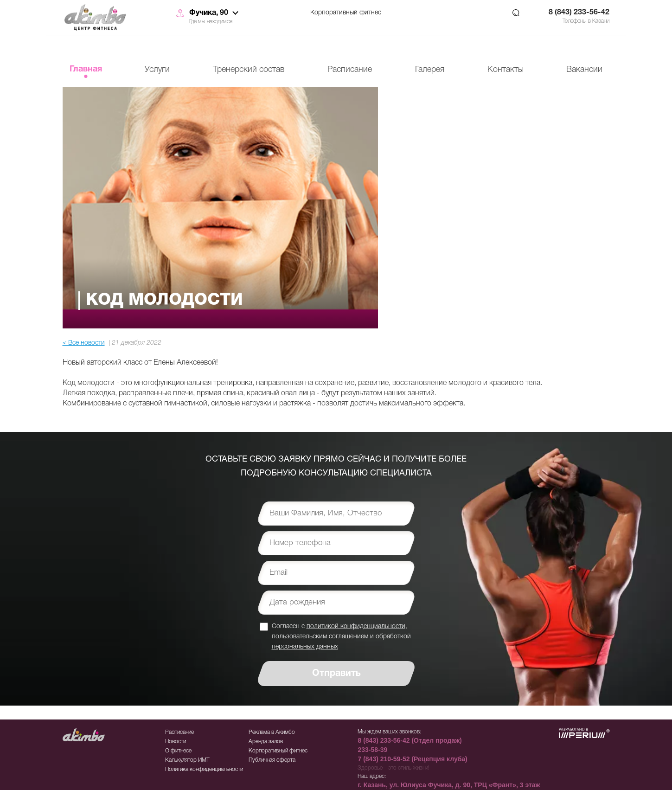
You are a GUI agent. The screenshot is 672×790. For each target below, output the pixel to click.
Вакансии (584, 70)
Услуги (157, 70)
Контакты (506, 70)
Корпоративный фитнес (346, 13)
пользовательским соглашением (320, 637)
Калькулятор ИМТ (187, 760)
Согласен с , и (341, 636)
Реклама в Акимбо (272, 732)
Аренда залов (266, 742)
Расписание (350, 70)
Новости (176, 742)
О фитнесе (178, 751)
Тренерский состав (249, 70)
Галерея (430, 70)
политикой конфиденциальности (356, 626)
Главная (86, 69)
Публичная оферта (272, 760)
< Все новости (84, 343)
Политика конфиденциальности (204, 769)
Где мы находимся (211, 22)
